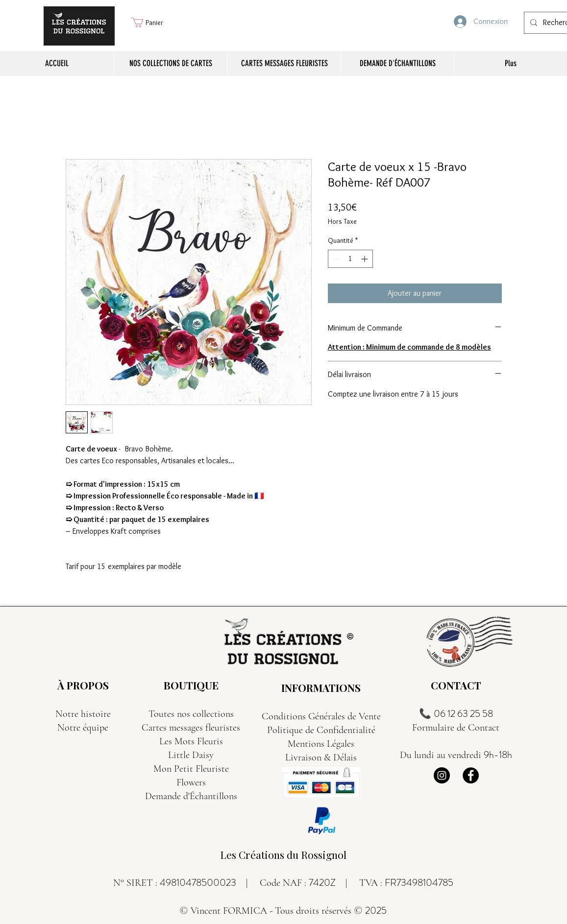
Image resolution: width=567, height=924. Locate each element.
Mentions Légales (321, 744)
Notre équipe (83, 728)
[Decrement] (335, 259)
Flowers (191, 782)
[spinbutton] (350, 259)
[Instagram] (442, 775)
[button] (154, 23)
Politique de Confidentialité (321, 730)
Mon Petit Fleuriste (191, 769)
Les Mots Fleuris (191, 741)
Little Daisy (191, 755)
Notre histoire (83, 714)
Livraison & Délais (321, 758)
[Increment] (365, 259)
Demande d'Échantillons (191, 796)
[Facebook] (471, 775)
